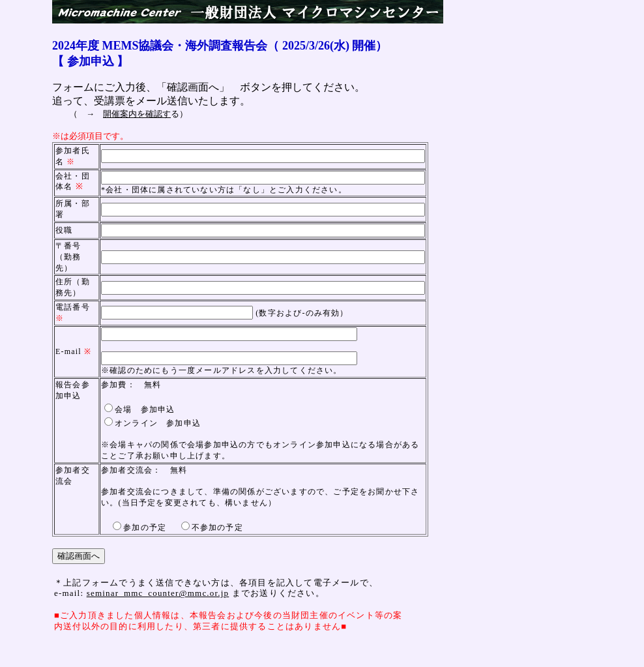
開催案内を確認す (137, 114)
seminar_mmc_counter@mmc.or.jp (158, 593)
